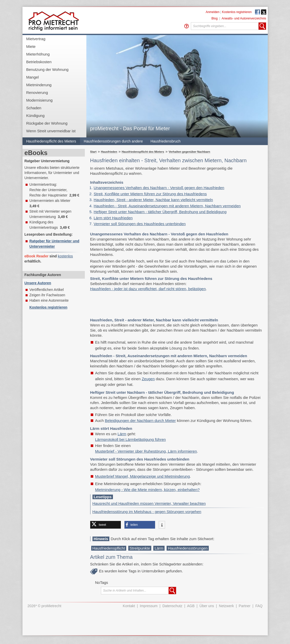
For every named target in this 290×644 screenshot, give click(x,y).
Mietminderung (39, 85)
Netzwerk (226, 606)
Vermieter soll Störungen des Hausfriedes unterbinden (140, 224)
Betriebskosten (39, 62)
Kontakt (129, 606)
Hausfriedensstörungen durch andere (113, 141)
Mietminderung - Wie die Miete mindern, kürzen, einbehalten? (147, 490)
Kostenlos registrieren (237, 12)
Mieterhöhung (38, 54)
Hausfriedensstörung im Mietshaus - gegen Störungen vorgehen (147, 512)
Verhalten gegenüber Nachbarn (189, 152)
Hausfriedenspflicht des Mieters (51, 141)
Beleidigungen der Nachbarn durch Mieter (140, 421)
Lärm (122, 434)
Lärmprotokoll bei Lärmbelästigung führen (130, 439)
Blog (215, 18)
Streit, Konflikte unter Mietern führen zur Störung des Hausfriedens (150, 194)
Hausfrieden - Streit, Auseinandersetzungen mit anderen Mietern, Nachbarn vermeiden (167, 206)
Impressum (149, 606)
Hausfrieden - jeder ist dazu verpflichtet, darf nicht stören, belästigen (148, 289)
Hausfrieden (109, 152)
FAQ (259, 606)
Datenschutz (172, 606)
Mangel (33, 77)
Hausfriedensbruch (166, 141)
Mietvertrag (36, 39)
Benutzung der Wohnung (48, 69)
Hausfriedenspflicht (109, 548)
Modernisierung (39, 100)
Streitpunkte (140, 548)
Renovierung (37, 92)
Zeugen (148, 379)
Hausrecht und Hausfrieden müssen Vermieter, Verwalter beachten (149, 503)
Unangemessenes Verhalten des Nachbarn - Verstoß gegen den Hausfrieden (159, 188)
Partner (245, 606)
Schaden (34, 108)
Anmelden (213, 12)
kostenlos (65, 256)
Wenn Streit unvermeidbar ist (51, 131)
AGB (191, 606)
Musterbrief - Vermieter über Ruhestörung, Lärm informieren (146, 451)
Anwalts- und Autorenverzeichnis (244, 18)
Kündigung (36, 116)
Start (93, 152)
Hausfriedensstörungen (188, 548)
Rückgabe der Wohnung (47, 123)
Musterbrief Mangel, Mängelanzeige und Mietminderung (142, 476)
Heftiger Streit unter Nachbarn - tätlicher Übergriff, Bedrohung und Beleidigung (160, 212)
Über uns (207, 606)
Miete (31, 46)
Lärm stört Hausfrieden (113, 218)
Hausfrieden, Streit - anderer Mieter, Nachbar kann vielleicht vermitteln (153, 200)
